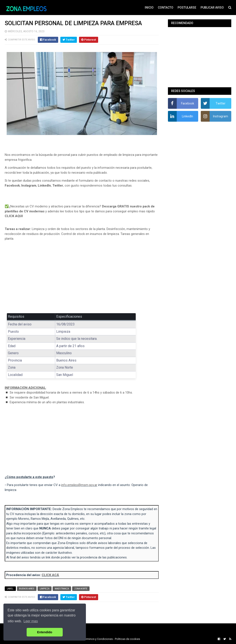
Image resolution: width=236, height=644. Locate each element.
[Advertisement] (82, 276)
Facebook (12, 186)
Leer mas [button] (31, 621)
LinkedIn (44, 186)
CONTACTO (166, 8)
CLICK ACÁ (50, 575)
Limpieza (45, 589)
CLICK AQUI (14, 216)
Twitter (58, 186)
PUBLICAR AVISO (212, 8)
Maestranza (62, 589)
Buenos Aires (27, 589)
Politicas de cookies (127, 639)
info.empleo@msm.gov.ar (79, 485)
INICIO (149, 8)
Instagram (29, 186)
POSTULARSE (187, 8)
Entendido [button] (45, 632)
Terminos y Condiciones (98, 639)
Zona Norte (81, 589)
